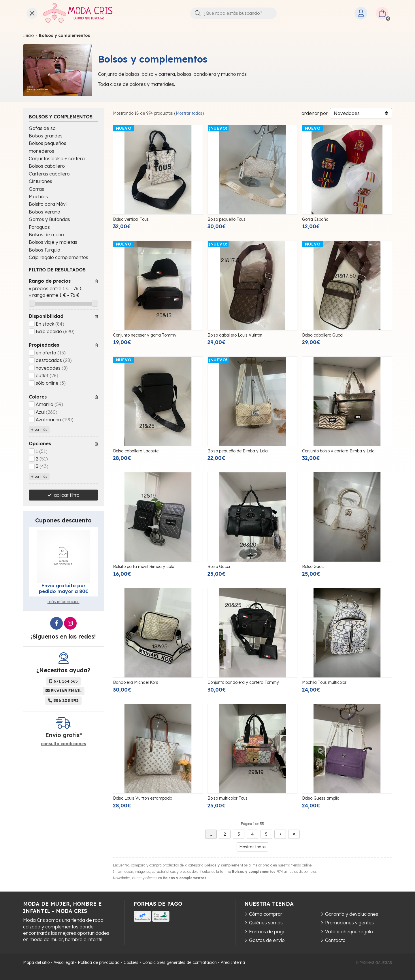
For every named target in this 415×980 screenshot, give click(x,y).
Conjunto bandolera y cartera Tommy (243, 682)
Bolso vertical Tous (131, 219)
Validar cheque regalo (349, 932)
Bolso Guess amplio (321, 798)
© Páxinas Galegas (374, 963)
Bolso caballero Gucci (323, 335)
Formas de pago (267, 932)
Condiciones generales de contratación (180, 962)
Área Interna (233, 962)
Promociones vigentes (349, 923)
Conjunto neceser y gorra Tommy (145, 335)
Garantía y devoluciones (352, 914)
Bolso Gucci (219, 567)
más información (64, 602)
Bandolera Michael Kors (136, 682)
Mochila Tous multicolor (324, 682)
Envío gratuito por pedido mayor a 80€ (64, 588)
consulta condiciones (64, 744)
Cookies (131, 962)
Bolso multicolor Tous (228, 798)
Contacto (335, 940)
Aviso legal (64, 962)
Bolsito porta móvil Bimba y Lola (144, 567)
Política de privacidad (99, 962)
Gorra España (315, 219)
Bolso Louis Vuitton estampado (143, 798)
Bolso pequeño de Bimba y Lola (238, 451)
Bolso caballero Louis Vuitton (235, 335)
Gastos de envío (267, 940)
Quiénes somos (266, 923)
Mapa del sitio (36, 962)
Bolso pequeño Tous (227, 219)
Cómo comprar (266, 914)
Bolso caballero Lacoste (136, 451)
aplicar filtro (67, 495)
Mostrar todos (189, 113)
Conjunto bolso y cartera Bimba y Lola (338, 451)
